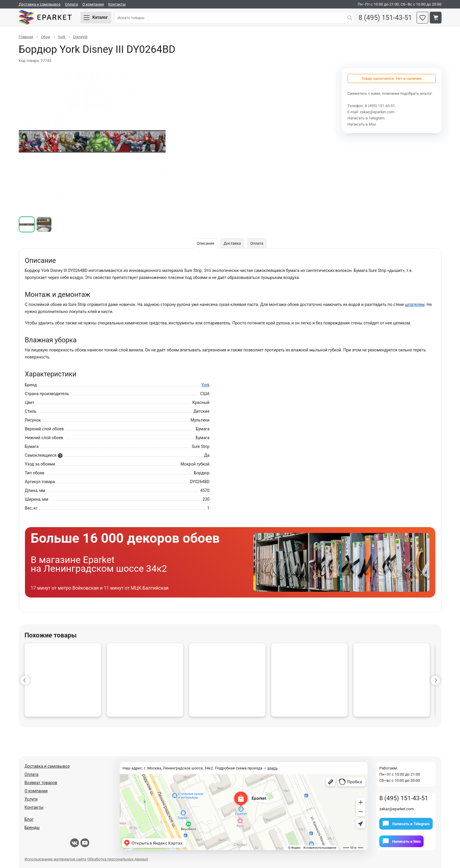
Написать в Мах (362, 124)
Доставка (232, 243)
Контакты (117, 4)
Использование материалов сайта (55, 859)
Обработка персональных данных (118, 859)
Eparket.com (45, 18)
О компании (93, 4)
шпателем (415, 304)
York (205, 385)
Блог (29, 819)
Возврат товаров (41, 783)
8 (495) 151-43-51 (385, 18)
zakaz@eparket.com (377, 112)
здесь (272, 768)
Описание (205, 243)
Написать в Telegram (366, 118)
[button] (25, 680)
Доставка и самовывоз (40, 4)
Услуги (31, 799)
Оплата (71, 4)
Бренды (32, 828)
